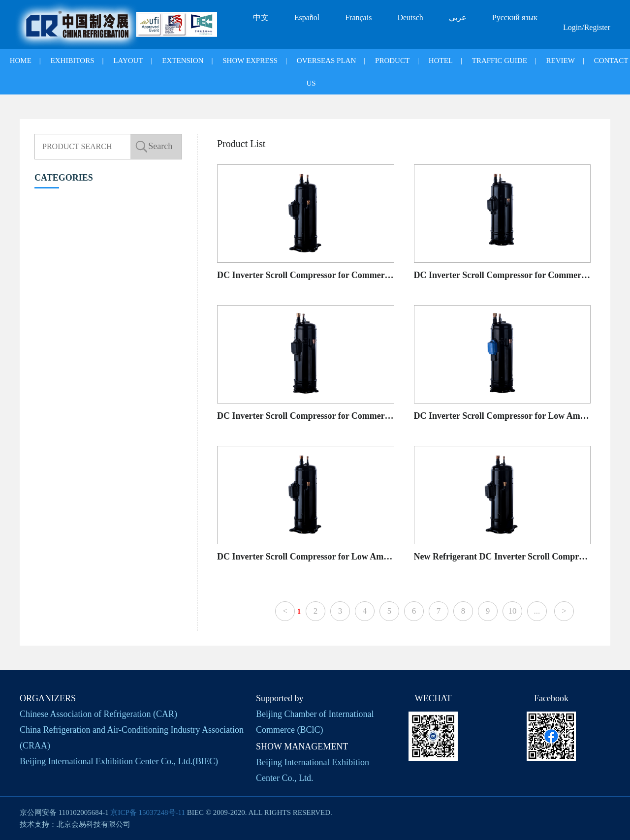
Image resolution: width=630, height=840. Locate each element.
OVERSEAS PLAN (326, 61)
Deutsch (410, 17)
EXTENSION (183, 61)
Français (358, 17)
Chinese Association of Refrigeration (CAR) (98, 714)
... (537, 611)
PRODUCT (392, 61)
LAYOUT (128, 61)
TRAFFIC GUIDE (500, 61)
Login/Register (587, 27)
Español (307, 17)
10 (512, 611)
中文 (261, 17)
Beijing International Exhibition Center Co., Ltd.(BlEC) (119, 761)
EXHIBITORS (73, 61)
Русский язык (515, 17)
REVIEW (561, 61)
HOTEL (441, 61)
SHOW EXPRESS (250, 61)
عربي (458, 17)
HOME (21, 61)
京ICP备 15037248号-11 (148, 812)
